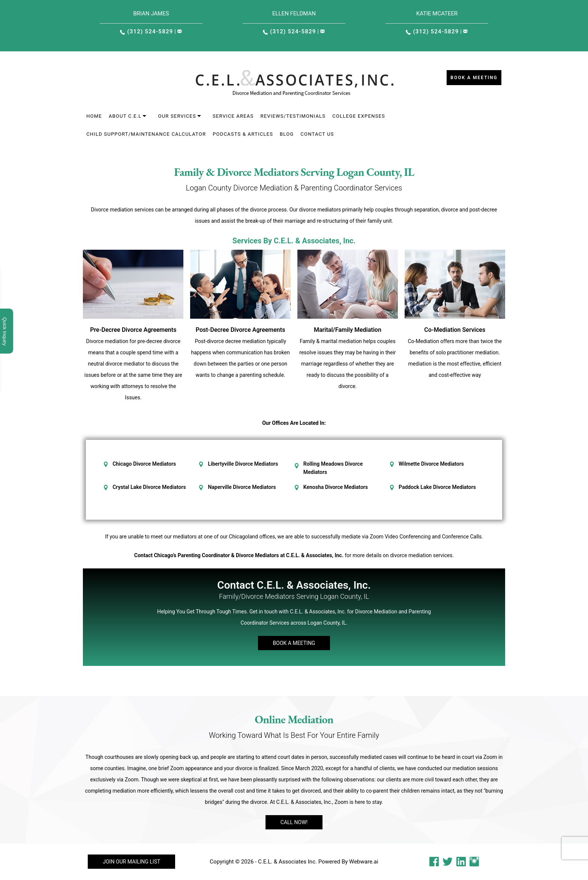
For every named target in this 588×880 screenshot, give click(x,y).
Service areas (233, 116)
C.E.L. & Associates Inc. (287, 862)
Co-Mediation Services (455, 330)
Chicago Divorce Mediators (144, 464)
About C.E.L (125, 116)
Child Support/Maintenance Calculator (146, 134)
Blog (287, 134)
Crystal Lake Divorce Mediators (149, 487)
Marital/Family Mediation (348, 330)
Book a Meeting (474, 78)
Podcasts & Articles (243, 134)
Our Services (177, 116)
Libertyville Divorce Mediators (243, 464)
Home (94, 116)
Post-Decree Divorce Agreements (241, 330)
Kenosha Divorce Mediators (336, 487)
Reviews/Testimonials (293, 116)
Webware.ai (364, 862)
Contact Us (317, 134)
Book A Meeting (294, 643)
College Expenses (359, 116)
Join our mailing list (131, 862)
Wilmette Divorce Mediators (431, 464)
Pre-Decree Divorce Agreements (133, 330)
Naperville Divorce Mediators (242, 487)
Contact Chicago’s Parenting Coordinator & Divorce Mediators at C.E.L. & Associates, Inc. (239, 555)
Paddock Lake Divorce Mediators (437, 487)
